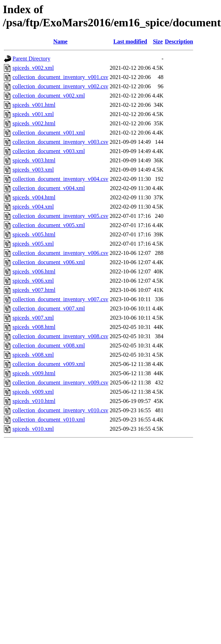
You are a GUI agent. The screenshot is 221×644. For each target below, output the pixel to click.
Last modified (130, 41)
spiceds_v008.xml (33, 355)
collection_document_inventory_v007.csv (60, 299)
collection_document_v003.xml (49, 151)
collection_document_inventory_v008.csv (60, 336)
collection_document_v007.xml (49, 308)
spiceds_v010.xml (33, 429)
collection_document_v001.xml (49, 133)
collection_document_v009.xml (49, 364)
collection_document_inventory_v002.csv (60, 86)
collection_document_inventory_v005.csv (60, 216)
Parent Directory (31, 59)
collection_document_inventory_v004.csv (60, 179)
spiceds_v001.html (34, 105)
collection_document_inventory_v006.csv (60, 253)
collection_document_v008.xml (49, 345)
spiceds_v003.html (34, 160)
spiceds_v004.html (34, 197)
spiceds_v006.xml (33, 281)
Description (179, 41)
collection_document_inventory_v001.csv (60, 77)
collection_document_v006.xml (49, 262)
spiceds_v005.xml (33, 244)
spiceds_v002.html (34, 123)
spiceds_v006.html (34, 271)
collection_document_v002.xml (49, 96)
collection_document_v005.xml (49, 225)
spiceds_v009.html (34, 373)
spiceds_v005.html (34, 234)
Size (158, 41)
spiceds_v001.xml (33, 114)
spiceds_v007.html (34, 290)
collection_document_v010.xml (49, 420)
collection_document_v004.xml (49, 188)
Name (60, 41)
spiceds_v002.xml (33, 68)
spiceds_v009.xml (33, 392)
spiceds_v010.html (34, 401)
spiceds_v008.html (34, 327)
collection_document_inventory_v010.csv (60, 410)
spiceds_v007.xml (33, 318)
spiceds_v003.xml (33, 170)
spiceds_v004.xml (33, 207)
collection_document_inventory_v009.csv (60, 383)
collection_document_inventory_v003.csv (60, 142)
